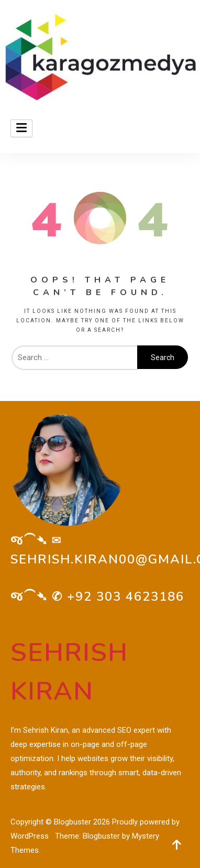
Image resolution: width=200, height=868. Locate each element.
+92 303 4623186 (126, 596)
